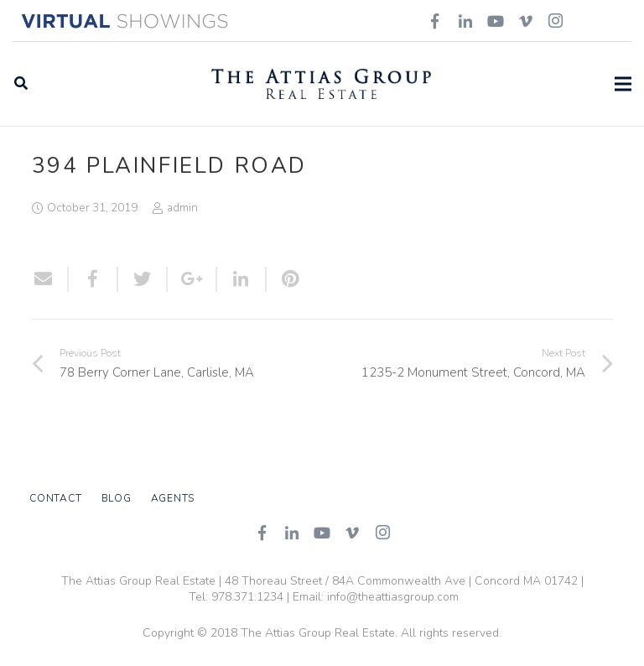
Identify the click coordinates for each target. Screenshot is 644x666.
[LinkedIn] (292, 533)
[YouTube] (322, 533)
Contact (55, 498)
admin (182, 208)
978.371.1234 (247, 597)
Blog (117, 498)
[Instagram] (382, 533)
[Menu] (623, 84)
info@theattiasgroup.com (393, 597)
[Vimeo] (352, 533)
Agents (173, 498)
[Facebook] (262, 533)
